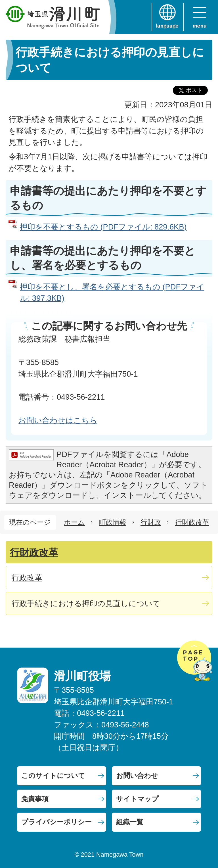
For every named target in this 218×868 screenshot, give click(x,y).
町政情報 (113, 522)
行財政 (151, 522)
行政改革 (27, 578)
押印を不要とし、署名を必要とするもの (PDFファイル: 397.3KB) (112, 293)
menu (200, 17)
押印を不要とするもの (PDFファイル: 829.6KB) (103, 227)
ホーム (74, 522)
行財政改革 (192, 522)
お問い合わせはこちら (58, 420)
